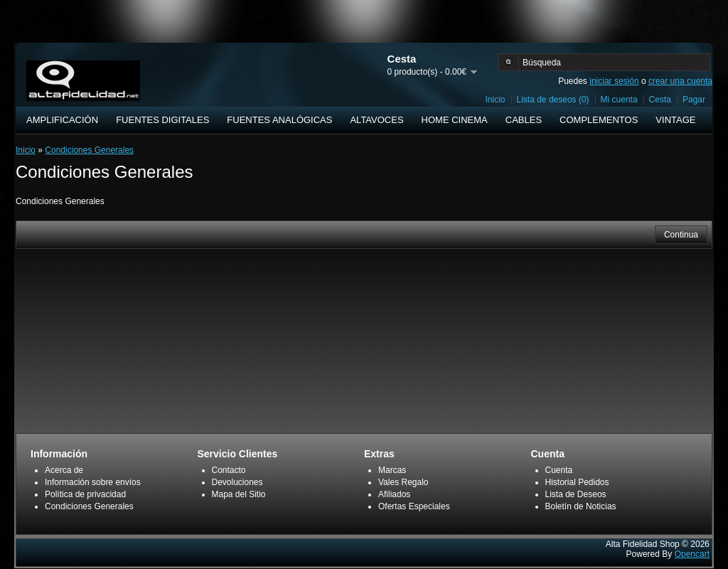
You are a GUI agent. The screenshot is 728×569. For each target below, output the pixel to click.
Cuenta (559, 470)
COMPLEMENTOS (599, 120)
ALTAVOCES (376, 120)
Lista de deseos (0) (553, 100)
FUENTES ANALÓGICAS (279, 120)
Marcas (392, 470)
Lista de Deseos (576, 494)
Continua (681, 235)
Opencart (692, 554)
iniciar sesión (614, 81)
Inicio (496, 100)
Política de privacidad (85, 494)
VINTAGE (675, 120)
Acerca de (64, 470)
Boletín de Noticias (581, 506)
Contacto (229, 470)
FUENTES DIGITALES (162, 120)
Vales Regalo (403, 482)
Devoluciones (237, 482)
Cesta (660, 100)
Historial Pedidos (577, 482)
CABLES (524, 120)
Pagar (694, 100)
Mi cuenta (619, 100)
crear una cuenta (680, 81)
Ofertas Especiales (414, 506)
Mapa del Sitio (239, 494)
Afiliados (394, 494)
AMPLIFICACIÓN (62, 120)
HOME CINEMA (455, 120)
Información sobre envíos (93, 482)
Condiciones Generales (89, 150)
